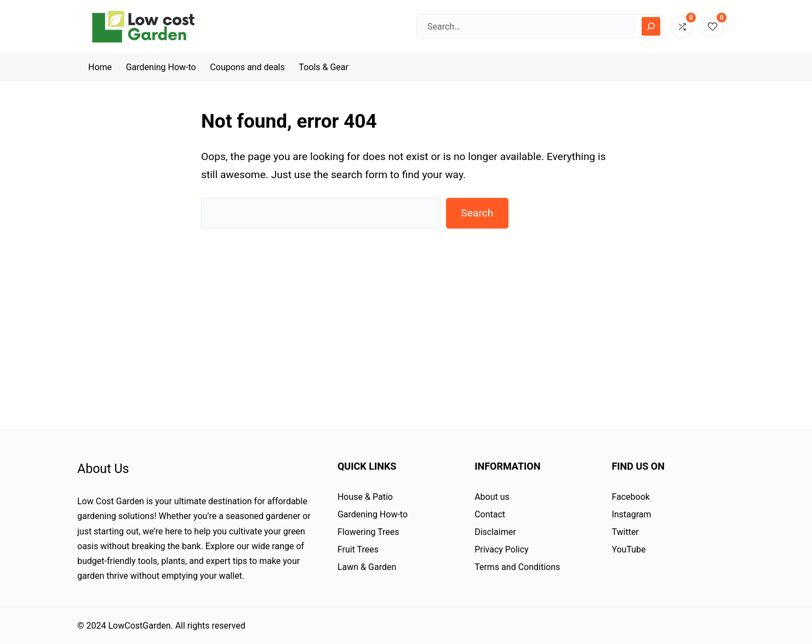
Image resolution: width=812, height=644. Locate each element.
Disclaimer (495, 532)
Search (477, 213)
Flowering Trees (368, 532)
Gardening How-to (373, 514)
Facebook (630, 497)
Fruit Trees (358, 549)
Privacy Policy (502, 549)
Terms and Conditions (517, 567)
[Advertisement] (406, 320)
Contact (490, 514)
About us (492, 497)
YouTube (628, 549)
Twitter (625, 532)
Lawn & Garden (367, 567)
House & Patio (365, 497)
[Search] (651, 26)
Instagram (631, 514)
